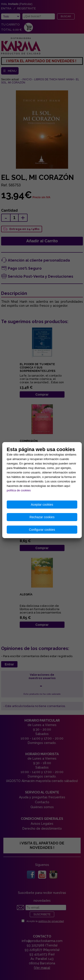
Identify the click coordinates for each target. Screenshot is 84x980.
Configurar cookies (42, 530)
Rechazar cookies (42, 517)
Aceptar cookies (42, 505)
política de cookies (19, 490)
